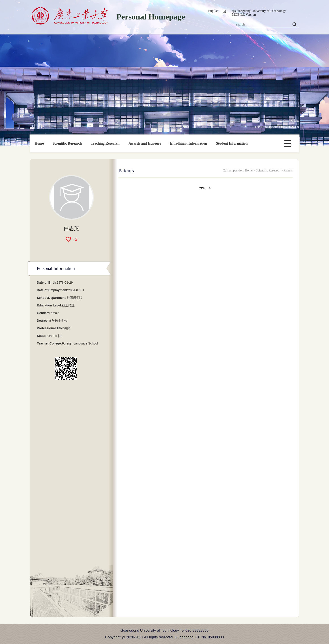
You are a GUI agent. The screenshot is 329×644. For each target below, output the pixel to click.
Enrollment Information (188, 143)
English (213, 11)
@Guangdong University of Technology (259, 11)
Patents (288, 170)
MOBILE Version (244, 15)
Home (39, 143)
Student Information (232, 143)
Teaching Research (105, 143)
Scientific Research (67, 143)
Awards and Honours (145, 143)
